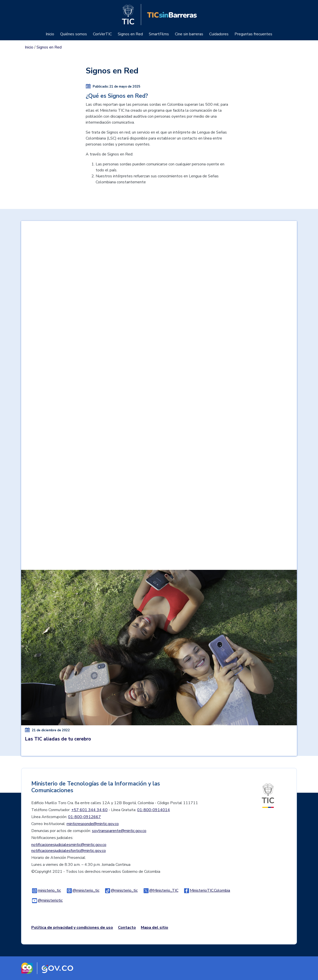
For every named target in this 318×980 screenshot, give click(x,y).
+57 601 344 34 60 (89, 810)
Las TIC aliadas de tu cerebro (58, 739)
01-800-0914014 (154, 810)
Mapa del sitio (155, 928)
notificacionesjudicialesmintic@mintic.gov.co (69, 845)
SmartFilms (159, 34)
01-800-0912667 (84, 817)
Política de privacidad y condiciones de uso (72, 928)
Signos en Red (130, 34)
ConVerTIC (102, 34)
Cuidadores (219, 34)
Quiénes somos (74, 34)
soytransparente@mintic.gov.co (119, 831)
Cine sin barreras (189, 34)
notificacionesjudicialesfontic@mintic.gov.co (69, 851)
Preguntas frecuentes (253, 34)
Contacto (127, 928)
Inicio (50, 34)
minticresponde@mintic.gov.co (93, 824)
